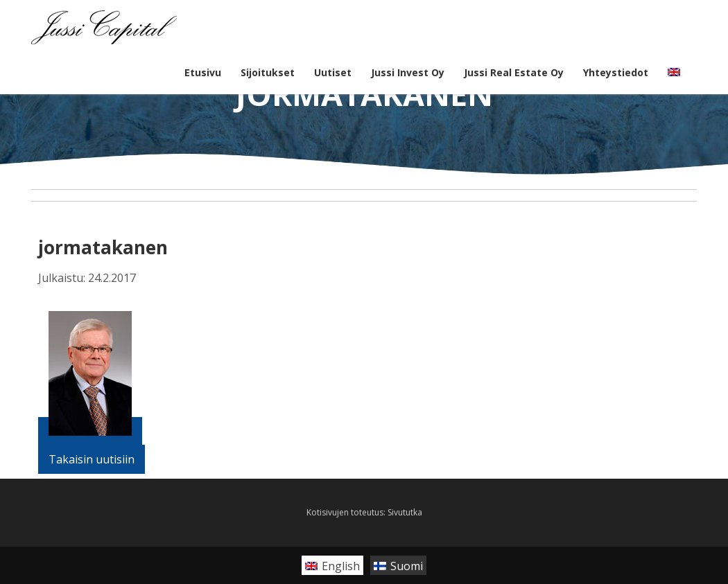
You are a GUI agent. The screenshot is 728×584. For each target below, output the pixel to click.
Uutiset (333, 72)
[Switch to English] (332, 565)
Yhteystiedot (616, 72)
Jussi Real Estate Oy (514, 72)
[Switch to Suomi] (398, 565)
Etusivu (203, 72)
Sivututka (405, 512)
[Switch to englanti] (674, 73)
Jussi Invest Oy (408, 72)
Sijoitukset (268, 72)
